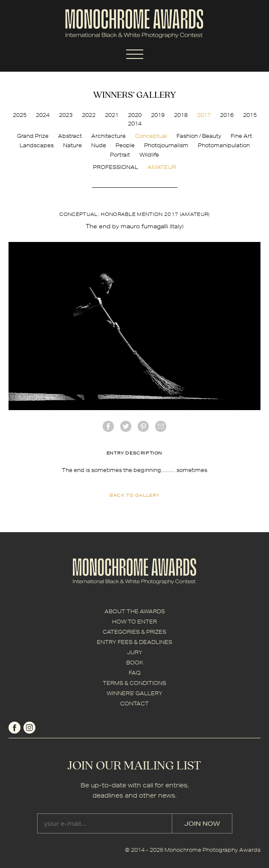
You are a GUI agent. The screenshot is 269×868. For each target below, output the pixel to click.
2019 (158, 115)
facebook (108, 426)
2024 (43, 115)
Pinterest (143, 426)
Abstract (70, 136)
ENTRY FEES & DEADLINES (134, 642)
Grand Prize (33, 136)
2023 (66, 115)
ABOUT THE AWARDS (135, 611)
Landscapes (37, 145)
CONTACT (134, 703)
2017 (204, 115)
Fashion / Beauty (199, 136)
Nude (99, 145)
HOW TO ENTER (134, 622)
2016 (227, 115)
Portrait (120, 155)
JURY (135, 652)
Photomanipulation (224, 145)
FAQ (135, 673)
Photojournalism (166, 145)
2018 (181, 115)
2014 (135, 124)
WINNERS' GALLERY (134, 693)
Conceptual (151, 136)
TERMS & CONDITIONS (134, 683)
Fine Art (241, 136)
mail (161, 426)
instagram (29, 728)
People (125, 145)
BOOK (135, 663)
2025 (20, 115)
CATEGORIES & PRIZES (134, 632)
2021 (112, 115)
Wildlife (149, 155)
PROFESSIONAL (116, 167)
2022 (89, 115)
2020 (135, 115)
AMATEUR (162, 167)
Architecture (108, 136)
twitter (126, 426)
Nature (72, 145)
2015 (250, 115)
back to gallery (134, 495)
